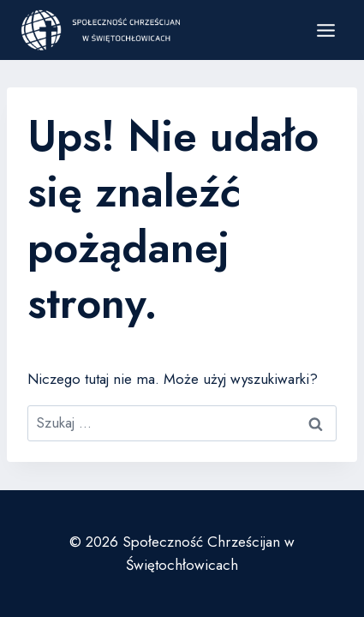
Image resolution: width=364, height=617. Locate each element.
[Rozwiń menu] (325, 30)
